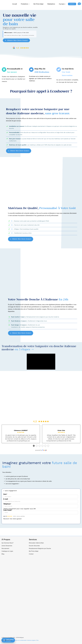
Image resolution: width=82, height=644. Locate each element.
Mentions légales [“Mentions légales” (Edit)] (31, 640)
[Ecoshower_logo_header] (4, 2)
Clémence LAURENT (21, 430)
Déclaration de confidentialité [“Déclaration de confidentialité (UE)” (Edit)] (19, 640)
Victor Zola (61, 430)
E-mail (6, 499)
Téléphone (7, 504)
